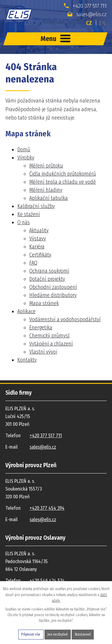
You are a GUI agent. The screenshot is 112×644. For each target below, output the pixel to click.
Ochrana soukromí (49, 271)
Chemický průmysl (49, 336)
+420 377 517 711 (85, 6)
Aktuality (39, 230)
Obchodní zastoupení (53, 287)
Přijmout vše (31, 634)
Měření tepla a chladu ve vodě (63, 182)
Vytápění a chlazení (51, 344)
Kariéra (37, 247)
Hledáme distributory (53, 295)
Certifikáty (40, 255)
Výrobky (26, 158)
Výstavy (38, 239)
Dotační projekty (47, 279)
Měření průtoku (46, 166)
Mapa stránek (44, 303)
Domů (24, 150)
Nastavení (83, 634)
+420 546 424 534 (47, 581)
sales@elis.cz (87, 14)
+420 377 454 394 (47, 508)
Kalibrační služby (36, 206)
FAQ (33, 263)
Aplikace (26, 311)
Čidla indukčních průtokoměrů (63, 174)
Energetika (41, 328)
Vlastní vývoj (43, 352)
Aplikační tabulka (49, 198)
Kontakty (27, 360)
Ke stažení (29, 214)
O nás (24, 222)
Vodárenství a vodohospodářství (65, 319)
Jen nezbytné (58, 634)
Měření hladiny (46, 190)
